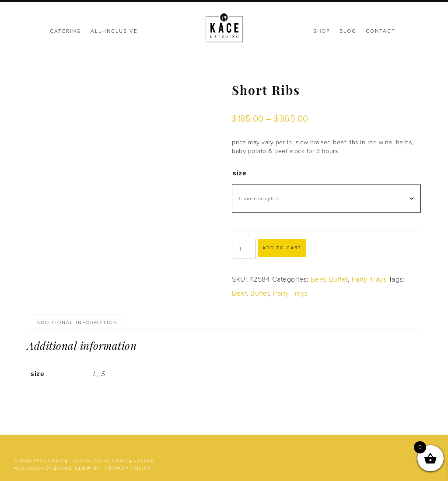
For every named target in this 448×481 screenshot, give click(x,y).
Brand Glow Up (77, 468)
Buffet (338, 279)
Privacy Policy (128, 468)
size (240, 173)
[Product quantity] (244, 249)
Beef (318, 279)
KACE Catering (224, 28)
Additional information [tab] (77, 322)
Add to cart (282, 248)
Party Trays (369, 279)
